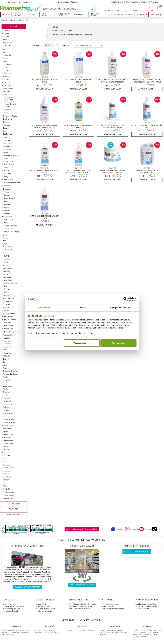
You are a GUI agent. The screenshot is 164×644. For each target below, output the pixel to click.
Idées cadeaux (9, 229)
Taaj (5, 459)
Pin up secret (9, 495)
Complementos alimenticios (63, 15)
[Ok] (93, 9)
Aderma (7, 30)
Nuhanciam (7, 347)
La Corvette (8, 268)
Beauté (14, 27)
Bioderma (7, 70)
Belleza (6, 15)
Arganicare (7, 43)
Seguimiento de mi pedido (14, 607)
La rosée (6, 271)
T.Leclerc (7, 456)
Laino (6, 274)
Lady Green (8, 386)
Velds (5, 365)
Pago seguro (42, 604)
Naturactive (158, 630)
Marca (48, 45)
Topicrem (6, 471)
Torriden (6, 474)
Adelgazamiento (116, 15)
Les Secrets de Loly (11, 283)
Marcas (156, 2)
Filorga (6, 195)
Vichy (6, 486)
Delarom (7, 140)
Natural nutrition (140, 632)
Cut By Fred (8, 134)
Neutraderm (8, 326)
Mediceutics (8, 307)
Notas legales (108, 607)
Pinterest (146, 529)
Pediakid (90, 630)
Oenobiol (103, 632)
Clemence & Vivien (10, 371)
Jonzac (6, 253)
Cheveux (8, 106)
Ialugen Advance (10, 226)
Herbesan (148, 630)
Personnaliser (82, 343)
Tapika (6, 377)
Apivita (6, 40)
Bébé (33, 15)
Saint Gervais (8, 435)
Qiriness (6, 407)
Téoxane (6, 465)
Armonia (7, 46)
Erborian (7, 186)
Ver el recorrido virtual (82, 585)
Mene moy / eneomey (20, 632)
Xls (108, 635)
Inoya (5, 235)
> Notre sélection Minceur (67, 2)
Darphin (7, 137)
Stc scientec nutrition (115, 630)
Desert (5, 159)
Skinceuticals (8, 444)
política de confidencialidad (113, 609)
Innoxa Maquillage (11, 232)
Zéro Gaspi (145, 2)
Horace (6, 223)
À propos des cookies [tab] (120, 308)
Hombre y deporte (95, 15)
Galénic (6, 207)
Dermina (7, 152)
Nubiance (7, 344)
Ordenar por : (68, 45)
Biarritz (6, 61)
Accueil (4, 20)
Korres (6, 262)
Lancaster (7, 277)
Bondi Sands (8, 89)
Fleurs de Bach (9, 198)
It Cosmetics (8, 247)
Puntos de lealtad (11, 611)
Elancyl (6, 177)
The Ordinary (8, 468)
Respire (6, 410)
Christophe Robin (10, 116)
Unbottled (7, 477)
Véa (4, 483)
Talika (5, 462)
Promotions (7, 404)
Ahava (6, 34)
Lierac (6, 286)
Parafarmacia (80, 15)
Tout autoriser (119, 343)
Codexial (6, 128)
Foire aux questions (45, 611)
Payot (6, 383)
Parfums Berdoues (10, 374)
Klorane (7, 259)
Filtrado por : (36, 45)
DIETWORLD (8, 161)
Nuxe (6, 350)
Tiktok (157, 529)
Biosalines (7, 79)
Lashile (123, 632)
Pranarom (145, 637)
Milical (111, 632)
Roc (5, 416)
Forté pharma (138, 630)
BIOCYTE (7, 67)
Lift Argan (7, 289)
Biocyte (103, 630)
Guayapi (6, 380)
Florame (7, 201)
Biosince (7, 83)
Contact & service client (46, 609)
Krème (5, 265)
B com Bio (7, 55)
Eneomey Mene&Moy (12, 183)
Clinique (7, 125)
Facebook (118, 529)
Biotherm (7, 86)
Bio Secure (8, 64)
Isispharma (7, 244)
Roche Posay (9, 419)
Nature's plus (151, 635)
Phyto (6, 395)
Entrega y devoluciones (46, 607)
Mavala (7, 304)
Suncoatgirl (7, 392)
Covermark (7, 73)
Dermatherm (8, 146)
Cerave (6, 113)
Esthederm (7, 189)
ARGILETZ (7, 356)
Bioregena (7, 76)
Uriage (6, 480)
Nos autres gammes (12, 332)
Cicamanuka (8, 498)
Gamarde (7, 210)
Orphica (6, 359)
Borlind (6, 37)
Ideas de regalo (14, 515)
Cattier (20, 20)
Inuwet (6, 238)
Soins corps (9, 100)
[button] (150, 9)
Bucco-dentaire (10, 104)
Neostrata (7, 323)
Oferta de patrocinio (12, 609)
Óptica (129, 15)
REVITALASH (8, 413)
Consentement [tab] (44, 308)
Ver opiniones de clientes (137, 551)
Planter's (7, 398)
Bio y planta (45, 15)
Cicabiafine (7, 119)
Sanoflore (7, 437)
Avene (6, 49)
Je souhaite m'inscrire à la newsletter (82, 529)
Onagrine (7, 353)
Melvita (6, 310)
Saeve (5, 431)
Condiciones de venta (111, 604)
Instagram (132, 529)
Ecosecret (7, 174)
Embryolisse (8, 180)
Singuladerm (8, 441)
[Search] (66, 9)
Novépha (7, 338)
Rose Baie (7, 429)
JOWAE (6, 256)
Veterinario (142, 15)
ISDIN (5, 241)
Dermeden (7, 149)
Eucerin (6, 192)
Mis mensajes (10, 604)
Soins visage (9, 97)
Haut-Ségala (8, 220)
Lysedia (6, 295)
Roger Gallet (8, 426)
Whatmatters (8, 492)
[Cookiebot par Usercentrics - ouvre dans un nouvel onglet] (125, 299)
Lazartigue (7, 280)
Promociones (157, 15)
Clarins (6, 122)
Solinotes (6, 450)
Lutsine (6, 292)
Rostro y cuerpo (17, 15)
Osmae (6, 362)
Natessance (8, 317)
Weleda (7, 489)
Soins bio (6, 447)
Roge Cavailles (9, 422)
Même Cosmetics (10, 313)
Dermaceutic (8, 143)
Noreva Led (8, 329)
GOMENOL (8, 217)
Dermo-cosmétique (11, 155)
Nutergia (136, 637)
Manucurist (8, 301)
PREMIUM (7, 401)
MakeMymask (9, 298)
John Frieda (8, 250)
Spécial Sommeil (131, 2)
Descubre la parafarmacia (27, 587)
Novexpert (7, 341)
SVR (5, 453)
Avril (5, 52)
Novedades (116, 2)
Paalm (5, 368)
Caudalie (7, 110)
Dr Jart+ (6, 168)
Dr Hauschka (9, 164)
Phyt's (5, 389)
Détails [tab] (82, 308)
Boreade (6, 92)
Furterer (7, 204)
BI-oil (5, 58)
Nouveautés (8, 335)
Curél (5, 131)
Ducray (6, 170)
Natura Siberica (10, 320)
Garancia (7, 214)
